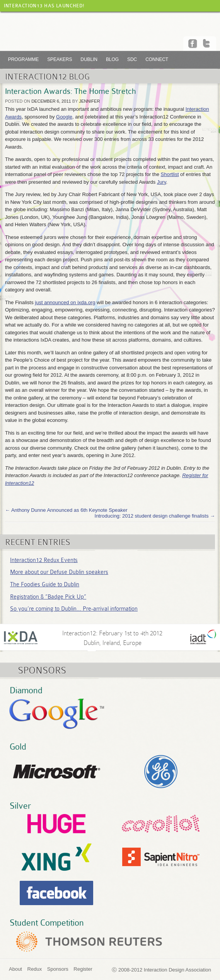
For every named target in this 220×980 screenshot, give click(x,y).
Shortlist (170, 174)
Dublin (89, 59)
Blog (112, 59)
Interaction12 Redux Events (44, 560)
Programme (23, 59)
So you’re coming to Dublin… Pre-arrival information (74, 609)
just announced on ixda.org (65, 302)
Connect (157, 59)
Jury (162, 182)
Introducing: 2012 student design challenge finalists (155, 516)
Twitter (207, 44)
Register (83, 969)
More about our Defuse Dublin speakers (59, 572)
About (15, 969)
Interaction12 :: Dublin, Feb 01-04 (110, 34)
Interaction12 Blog (47, 77)
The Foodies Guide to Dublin (45, 584)
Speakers (60, 59)
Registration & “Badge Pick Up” (48, 597)
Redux (35, 969)
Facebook (193, 44)
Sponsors (58, 969)
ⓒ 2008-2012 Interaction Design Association (161, 970)
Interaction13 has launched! (44, 6)
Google (64, 117)
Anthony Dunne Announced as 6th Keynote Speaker (66, 510)
